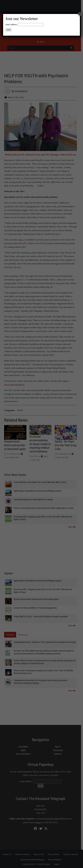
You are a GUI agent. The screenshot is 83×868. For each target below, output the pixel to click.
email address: (11, 24)
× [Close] (80, 14)
